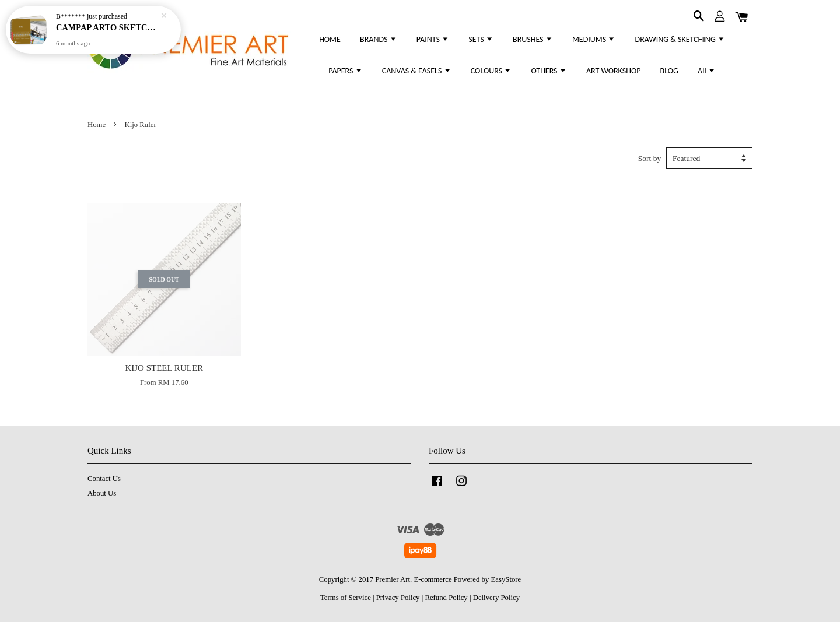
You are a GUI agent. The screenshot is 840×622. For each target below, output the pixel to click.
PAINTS (433, 39)
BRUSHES (533, 39)
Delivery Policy (496, 598)
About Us (102, 493)
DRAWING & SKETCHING (680, 39)
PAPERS (345, 71)
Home (97, 125)
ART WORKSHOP (614, 71)
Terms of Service (346, 598)
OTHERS (549, 71)
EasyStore (506, 579)
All (707, 71)
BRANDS (379, 39)
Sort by (650, 158)
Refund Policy (446, 598)
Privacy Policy (398, 598)
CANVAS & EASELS (417, 71)
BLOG (669, 71)
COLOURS (491, 71)
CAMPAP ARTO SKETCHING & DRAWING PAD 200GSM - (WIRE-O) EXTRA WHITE (107, 26)
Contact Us (104, 479)
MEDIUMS (594, 39)
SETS (481, 39)
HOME (330, 39)
